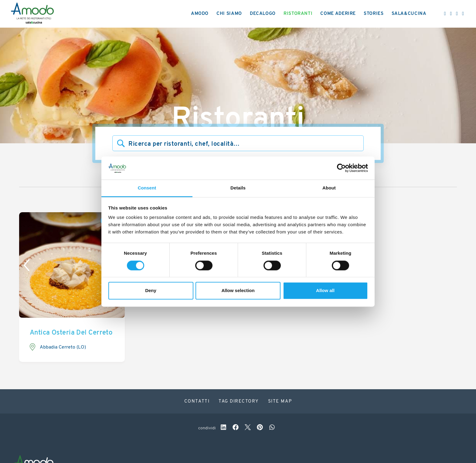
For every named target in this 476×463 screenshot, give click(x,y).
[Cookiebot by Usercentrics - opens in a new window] (341, 168)
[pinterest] (260, 428)
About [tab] (329, 188)
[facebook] (236, 428)
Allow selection (238, 291)
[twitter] (248, 428)
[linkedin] (223, 428)
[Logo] (32, 14)
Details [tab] (238, 188)
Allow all (325, 291)
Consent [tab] (147, 188)
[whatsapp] (272, 428)
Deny (151, 291)
